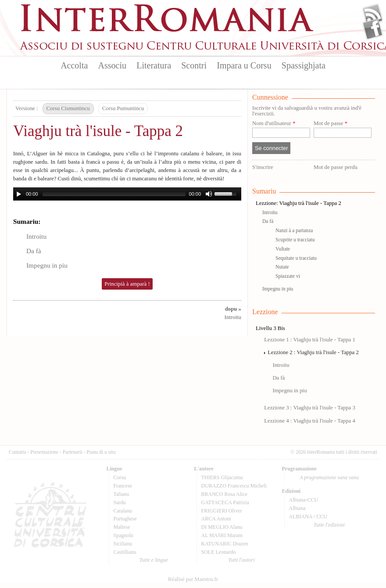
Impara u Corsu (244, 65)
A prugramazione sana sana (329, 477)
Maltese (122, 527)
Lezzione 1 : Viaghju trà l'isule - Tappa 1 (310, 340)
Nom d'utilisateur (274, 124)
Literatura (154, 65)
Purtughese (125, 519)
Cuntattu (18, 452)
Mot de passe (331, 124)
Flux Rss (373, 14)
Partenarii (73, 452)
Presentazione (44, 452)
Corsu (120, 477)
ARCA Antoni (216, 519)
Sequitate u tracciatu (296, 258)
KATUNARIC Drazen (225, 544)
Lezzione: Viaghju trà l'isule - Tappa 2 (298, 203)
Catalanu (123, 511)
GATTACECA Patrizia (225, 502)
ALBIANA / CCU (308, 516)
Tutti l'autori (241, 560)
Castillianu (125, 552)
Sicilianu (123, 544)
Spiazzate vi (288, 276)
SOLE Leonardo (219, 552)
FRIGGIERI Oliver (222, 511)
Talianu (122, 494)
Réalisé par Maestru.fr (193, 579)
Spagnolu (123, 535)
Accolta (74, 65)
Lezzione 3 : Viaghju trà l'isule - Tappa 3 (310, 408)
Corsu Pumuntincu (123, 108)
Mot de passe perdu (336, 167)
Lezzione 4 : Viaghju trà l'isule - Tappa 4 (310, 421)
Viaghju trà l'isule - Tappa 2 (98, 131)
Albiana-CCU (304, 500)
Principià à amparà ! (127, 284)
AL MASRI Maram (222, 535)
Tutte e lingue (154, 560)
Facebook (373, 29)
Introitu (36, 236)
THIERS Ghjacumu (222, 477)
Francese (123, 486)
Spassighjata (304, 65)
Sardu (120, 502)
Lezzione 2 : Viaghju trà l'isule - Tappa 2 (313, 352)
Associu (112, 65)
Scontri (194, 65)
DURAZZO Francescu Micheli (234, 486)
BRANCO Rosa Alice (224, 494)
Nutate (282, 267)
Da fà (34, 251)
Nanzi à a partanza (294, 230)
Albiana (297, 508)
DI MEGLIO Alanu (222, 527)
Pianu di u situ (101, 452)
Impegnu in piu (47, 265)
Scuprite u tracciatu (295, 240)
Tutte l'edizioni (329, 525)
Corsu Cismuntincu (68, 108)
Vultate (283, 249)
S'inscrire (263, 167)
